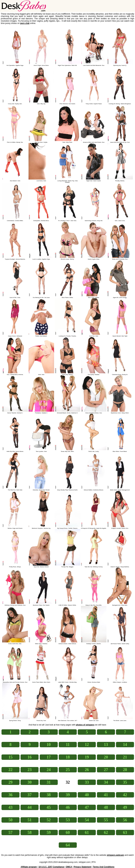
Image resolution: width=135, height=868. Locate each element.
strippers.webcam (115, 855)
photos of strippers (85, 725)
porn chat (25, 23)
